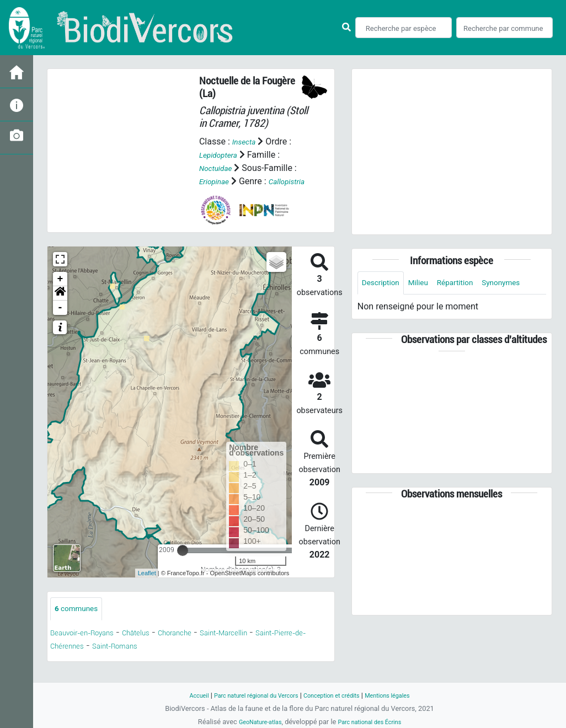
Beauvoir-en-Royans (90, 648)
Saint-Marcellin (262, 648)
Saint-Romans (167, 661)
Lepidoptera (222, 155)
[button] (60, 307)
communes (80, 623)
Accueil (181, 695)
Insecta (246, 141)
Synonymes (385, 309)
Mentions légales (402, 695)
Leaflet (147, 586)
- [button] (60, 321)
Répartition (469, 284)
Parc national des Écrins (374, 722)
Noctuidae (219, 168)
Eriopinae (217, 181)
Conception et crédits (337, 695)
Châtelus (156, 648)
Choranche (202, 648)
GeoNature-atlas (254, 722)
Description (384, 284)
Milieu (427, 284)
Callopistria (221, 194)
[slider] (183, 564)
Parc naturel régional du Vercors (248, 695)
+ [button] (60, 292)
